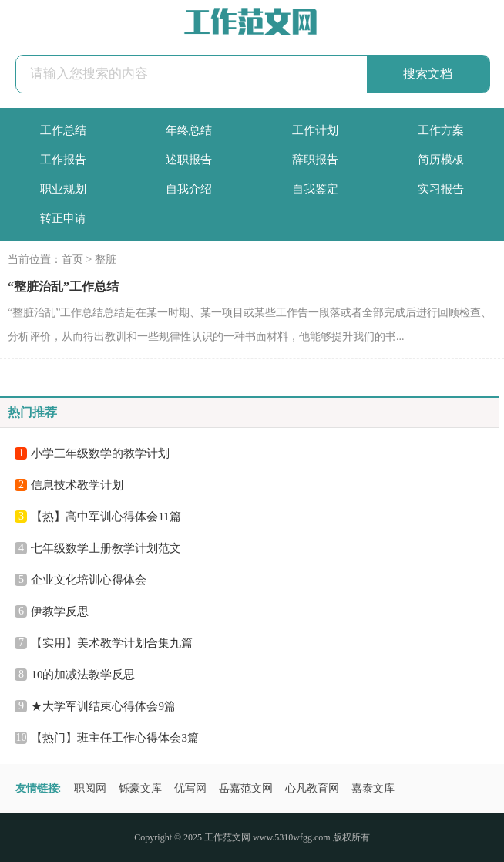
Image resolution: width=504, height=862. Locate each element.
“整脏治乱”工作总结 (63, 286)
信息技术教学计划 (77, 485)
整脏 (106, 259)
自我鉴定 (315, 189)
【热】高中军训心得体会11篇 (106, 517)
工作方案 (441, 130)
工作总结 (63, 130)
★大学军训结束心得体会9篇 (103, 706)
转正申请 (63, 218)
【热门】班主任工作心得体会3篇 (115, 738)
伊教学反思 (60, 611)
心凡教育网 (312, 788)
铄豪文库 (140, 788)
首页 (72, 259)
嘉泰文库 (373, 788)
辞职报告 (315, 160)
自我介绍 (189, 189)
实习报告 (441, 189)
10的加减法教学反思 (83, 675)
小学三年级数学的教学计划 (100, 453)
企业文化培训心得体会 (89, 580)
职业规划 (63, 189)
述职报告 (189, 160)
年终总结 (189, 130)
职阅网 (90, 788)
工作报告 (63, 160)
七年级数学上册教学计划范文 (106, 548)
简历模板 (441, 160)
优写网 (190, 788)
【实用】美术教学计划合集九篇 (112, 643)
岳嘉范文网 (246, 788)
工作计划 (315, 130)
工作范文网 (227, 837)
